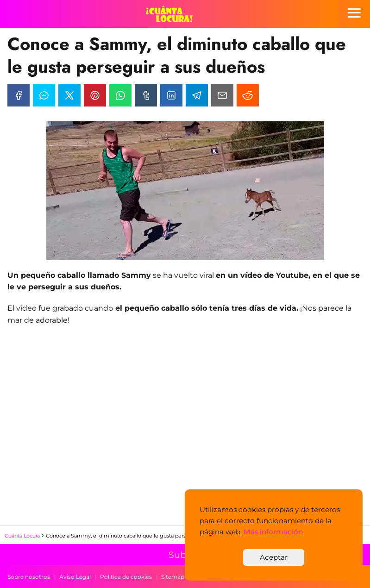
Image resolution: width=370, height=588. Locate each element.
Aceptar (274, 557)
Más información (273, 532)
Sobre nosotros (29, 577)
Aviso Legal (75, 577)
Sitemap (173, 577)
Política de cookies (126, 577)
